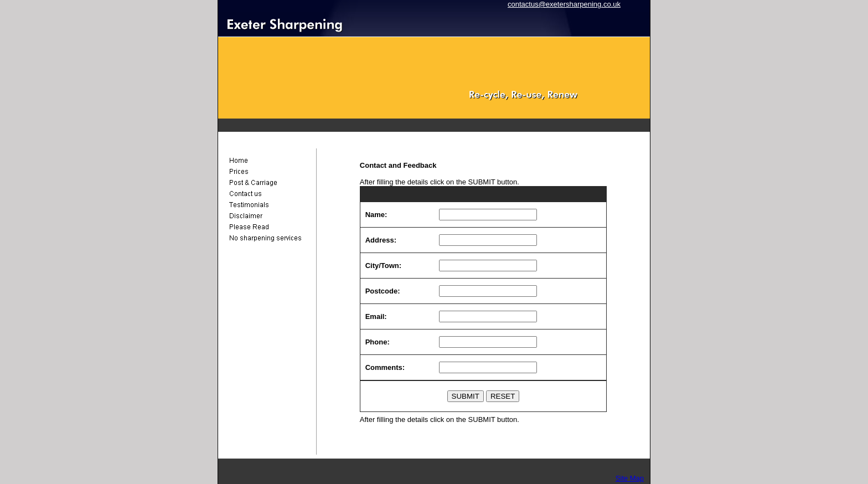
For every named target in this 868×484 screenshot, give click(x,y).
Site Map (630, 478)
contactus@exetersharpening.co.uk (564, 4)
